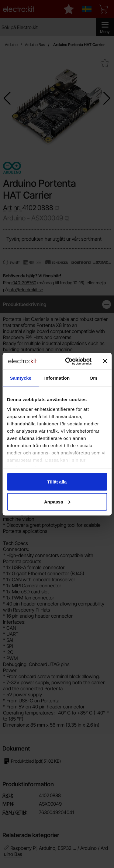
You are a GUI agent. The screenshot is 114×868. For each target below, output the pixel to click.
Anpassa (57, 502)
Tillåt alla (57, 482)
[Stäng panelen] (105, 361)
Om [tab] (93, 378)
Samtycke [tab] (21, 378)
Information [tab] (57, 378)
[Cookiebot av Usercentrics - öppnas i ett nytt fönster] (68, 361)
